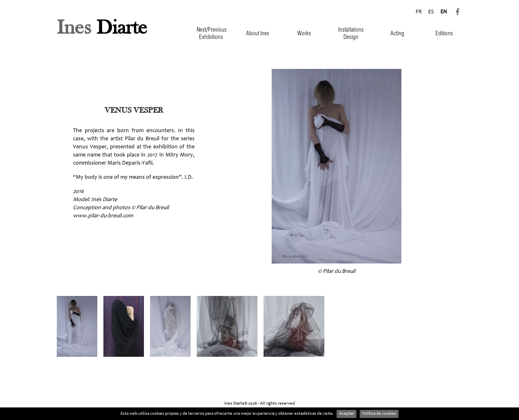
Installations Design (351, 34)
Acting (397, 34)
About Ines (258, 34)
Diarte (102, 29)
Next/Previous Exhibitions (212, 34)
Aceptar (346, 414)
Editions (444, 34)
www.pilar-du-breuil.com (103, 216)
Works (304, 34)
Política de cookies (379, 414)
